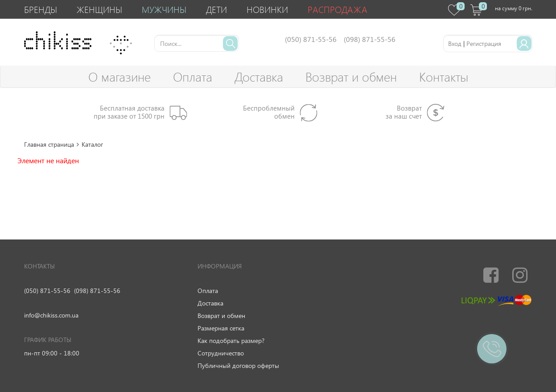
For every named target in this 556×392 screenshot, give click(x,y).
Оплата (193, 76)
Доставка (259, 76)
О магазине (119, 76)
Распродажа (338, 9)
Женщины (99, 9)
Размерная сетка (221, 328)
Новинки (267, 9)
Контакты (444, 76)
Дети (216, 9)
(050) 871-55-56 (47, 291)
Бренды (41, 9)
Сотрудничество (221, 353)
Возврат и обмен (351, 76)
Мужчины (164, 9)
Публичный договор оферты (238, 365)
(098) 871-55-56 (97, 291)
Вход (455, 43)
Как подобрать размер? (231, 340)
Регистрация (484, 43)
